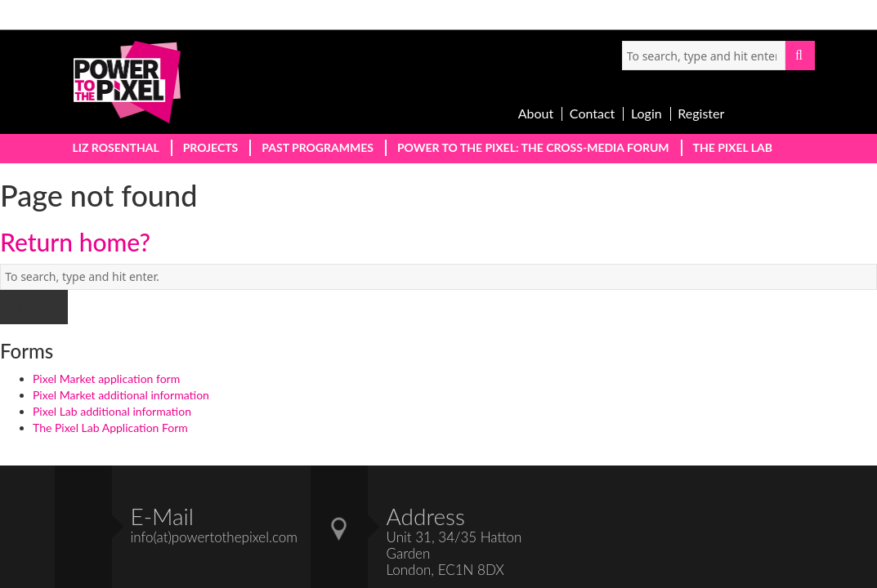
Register (701, 114)
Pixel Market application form (106, 379)
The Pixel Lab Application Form (110, 428)
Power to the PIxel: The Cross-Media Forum (533, 147)
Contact (592, 114)
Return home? (75, 242)
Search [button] (800, 56)
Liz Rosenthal (116, 147)
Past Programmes (318, 147)
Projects (211, 147)
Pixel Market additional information (121, 395)
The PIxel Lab (733, 147)
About (536, 114)
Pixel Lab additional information (112, 411)
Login (647, 114)
